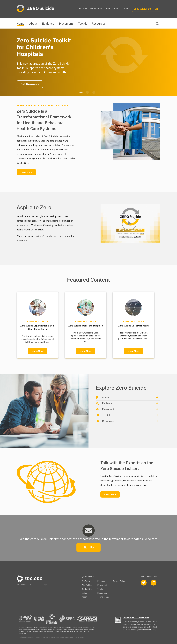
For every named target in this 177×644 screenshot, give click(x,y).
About (33, 23)
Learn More (26, 172)
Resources (99, 23)
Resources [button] (108, 421)
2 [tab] (87, 92)
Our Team (82, 9)
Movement (66, 23)
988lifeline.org (150, 629)
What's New (96, 9)
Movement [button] (108, 409)
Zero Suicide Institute (146, 9)
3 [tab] (94, 92)
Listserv (85, 593)
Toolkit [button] (106, 415)
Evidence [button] (107, 403)
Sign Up (88, 547)
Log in (125, 9)
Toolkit (82, 23)
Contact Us (112, 9)
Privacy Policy (119, 581)
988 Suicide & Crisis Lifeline (136, 618)
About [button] (106, 397)
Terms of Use (103, 597)
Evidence (48, 23)
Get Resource (30, 84)
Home (21, 24)
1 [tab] (81, 92)
